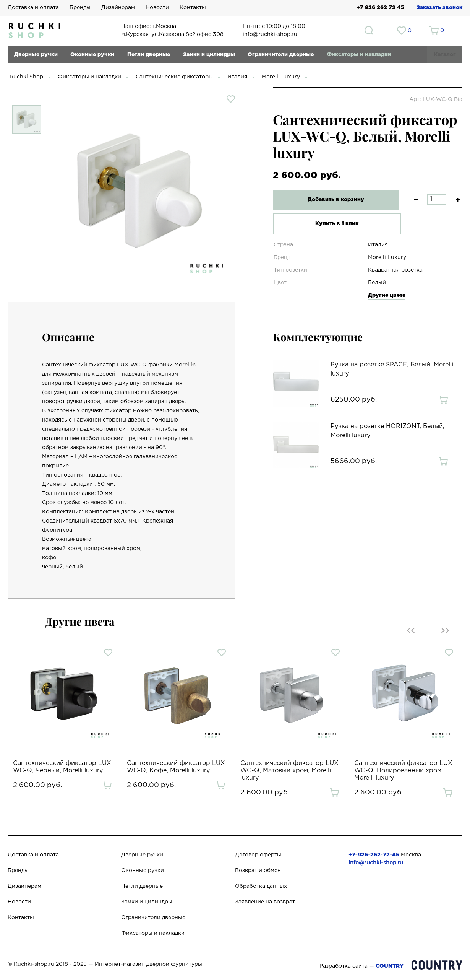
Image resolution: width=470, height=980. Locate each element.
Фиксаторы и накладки (359, 55)
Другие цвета (387, 295)
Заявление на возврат (265, 902)
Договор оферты (258, 855)
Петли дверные (149, 55)
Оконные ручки (92, 55)
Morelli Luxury (281, 77)
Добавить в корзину (332, 200)
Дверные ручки (36, 55)
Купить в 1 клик (331, 224)
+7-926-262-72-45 (374, 855)
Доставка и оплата (33, 8)
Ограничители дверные (281, 55)
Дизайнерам (118, 8)
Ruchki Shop (26, 77)
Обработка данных (261, 886)
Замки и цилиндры (209, 55)
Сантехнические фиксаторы (174, 77)
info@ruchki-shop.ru (376, 863)
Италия (237, 77)
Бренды (80, 8)
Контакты (193, 8)
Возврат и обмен (258, 871)
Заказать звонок (439, 8)
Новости (157, 8)
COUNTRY (390, 966)
